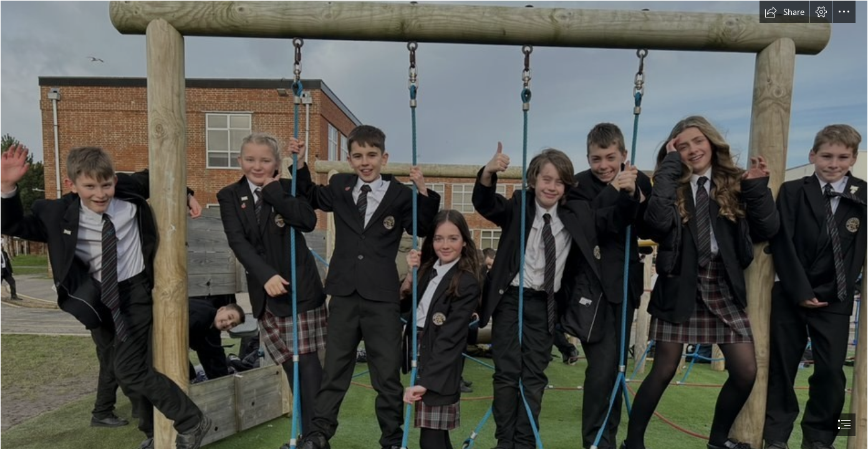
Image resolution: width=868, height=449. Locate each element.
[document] (434, 224)
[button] (784, 12)
